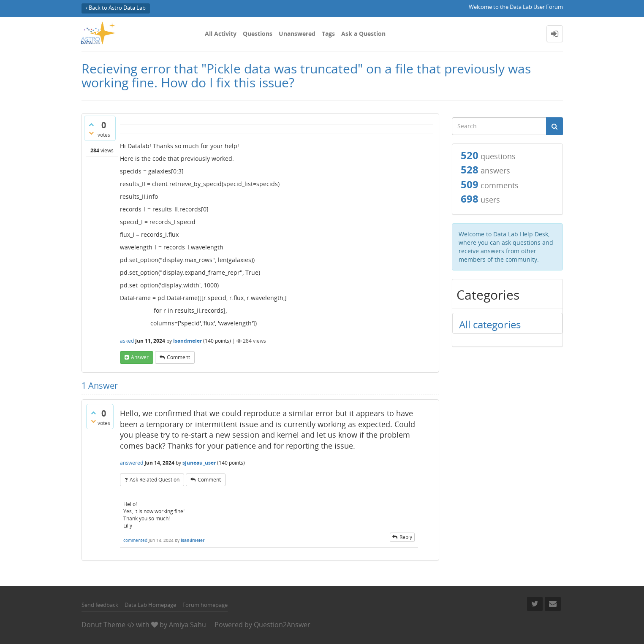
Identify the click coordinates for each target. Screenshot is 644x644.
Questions (258, 34)
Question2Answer (282, 625)
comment (178, 357)
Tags (328, 34)
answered (132, 463)
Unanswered (297, 34)
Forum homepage (205, 605)
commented (135, 540)
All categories (490, 324)
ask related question (155, 480)
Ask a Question (363, 34)
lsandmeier (187, 341)
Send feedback (100, 605)
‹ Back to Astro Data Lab (116, 8)
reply (406, 537)
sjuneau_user (199, 463)
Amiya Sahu (187, 625)
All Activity (221, 34)
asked (127, 341)
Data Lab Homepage (150, 605)
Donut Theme (103, 625)
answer (140, 357)
